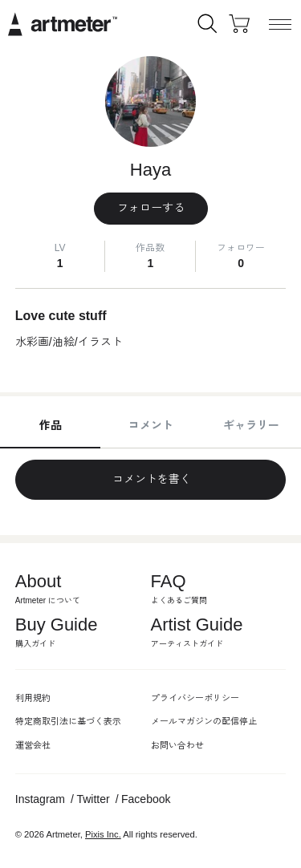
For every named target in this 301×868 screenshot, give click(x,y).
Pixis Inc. (103, 834)
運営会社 (33, 745)
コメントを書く (151, 479)
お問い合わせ (177, 745)
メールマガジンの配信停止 (204, 721)
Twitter (93, 799)
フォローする (151, 208)
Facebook (146, 799)
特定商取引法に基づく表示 (68, 721)
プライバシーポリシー (195, 698)
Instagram (40, 799)
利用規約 (33, 698)
